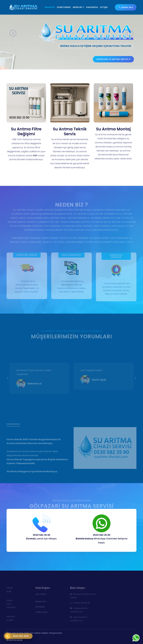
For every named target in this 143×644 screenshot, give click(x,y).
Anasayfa (50, 7)
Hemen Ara (126, 7)
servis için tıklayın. (42, 539)
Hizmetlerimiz (64, 7)
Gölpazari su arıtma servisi (113, 59)
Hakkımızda (92, 7)
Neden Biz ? (78, 7)
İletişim (104, 7)
